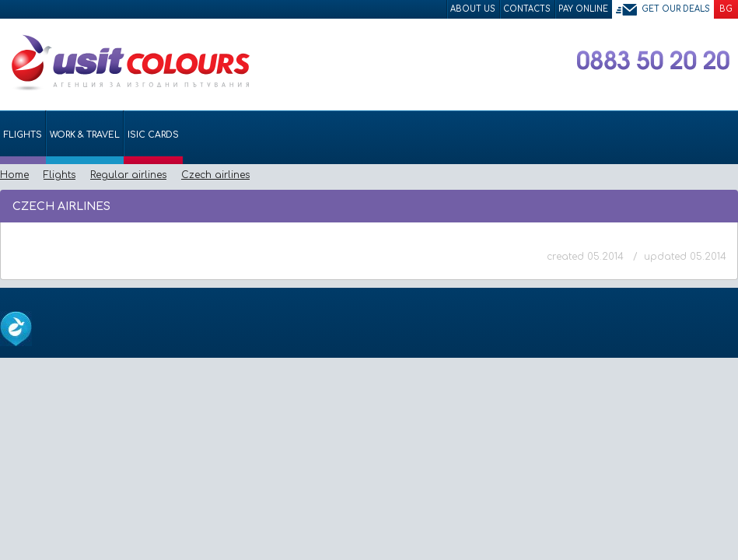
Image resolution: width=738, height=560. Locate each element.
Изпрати (674, 205)
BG (726, 9)
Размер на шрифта (723, 205)
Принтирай (700, 205)
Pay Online (583, 9)
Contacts (527, 9)
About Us (473, 9)
